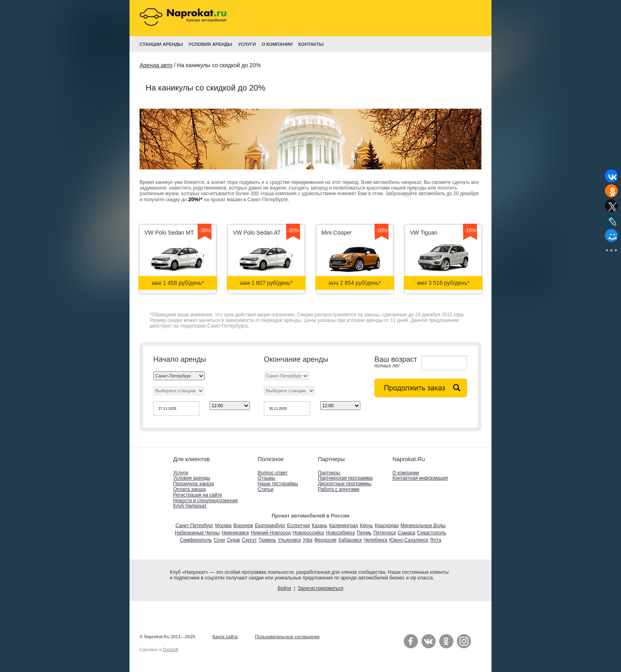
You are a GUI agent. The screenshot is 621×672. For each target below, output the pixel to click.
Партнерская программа (345, 478)
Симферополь (196, 540)
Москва (223, 526)
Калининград (343, 526)
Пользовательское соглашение (287, 637)
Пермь (364, 533)
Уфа (308, 540)
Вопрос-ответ (273, 473)
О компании (406, 473)
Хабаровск (350, 540)
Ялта (436, 540)
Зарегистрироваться (320, 588)
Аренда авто (156, 65)
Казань (320, 526)
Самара (407, 533)
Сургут (249, 540)
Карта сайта (225, 637)
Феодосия (325, 540)
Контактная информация (420, 478)
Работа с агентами (338, 489)
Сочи (219, 540)
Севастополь (432, 533)
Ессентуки (299, 526)
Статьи (266, 489)
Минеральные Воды (423, 526)
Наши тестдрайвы (278, 484)
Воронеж (243, 526)
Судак (233, 540)
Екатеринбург (270, 526)
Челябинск (375, 540)
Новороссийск (308, 533)
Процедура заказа (193, 484)
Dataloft (171, 649)
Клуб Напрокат (190, 506)
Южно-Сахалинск (409, 540)
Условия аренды (191, 478)
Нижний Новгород (271, 533)
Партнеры (329, 473)
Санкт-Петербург (194, 526)
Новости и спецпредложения (205, 501)
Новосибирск (340, 533)
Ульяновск (289, 540)
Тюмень (267, 540)
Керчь (367, 526)
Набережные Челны (197, 533)
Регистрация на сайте (197, 495)
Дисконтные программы (344, 484)
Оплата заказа (189, 489)
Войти (284, 588)
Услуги (180, 473)
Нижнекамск (235, 533)
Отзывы (267, 478)
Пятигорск (385, 533)
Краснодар (387, 526)
